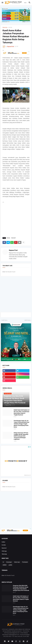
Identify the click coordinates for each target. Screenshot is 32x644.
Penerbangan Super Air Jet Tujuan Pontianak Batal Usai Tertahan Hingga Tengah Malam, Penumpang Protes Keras (21, 424)
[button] (2, 3)
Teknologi (4, 554)
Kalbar (3, 542)
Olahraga (4, 551)
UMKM (5, 565)
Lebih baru (5, 320)
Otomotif (13, 238)
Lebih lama (27, 320)
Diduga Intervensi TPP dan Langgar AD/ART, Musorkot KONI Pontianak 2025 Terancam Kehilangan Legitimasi (21, 436)
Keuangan (9, 562)
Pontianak (25, 562)
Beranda (5, 27)
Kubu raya (17, 562)
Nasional (4, 548)
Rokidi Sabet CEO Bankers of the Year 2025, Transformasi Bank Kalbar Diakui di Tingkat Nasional (22, 412)
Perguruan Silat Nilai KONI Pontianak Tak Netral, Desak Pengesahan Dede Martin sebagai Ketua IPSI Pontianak (21, 588)
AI (3, 562)
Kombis (4, 545)
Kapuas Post (13, 250)
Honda (10, 27)
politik (10, 565)
